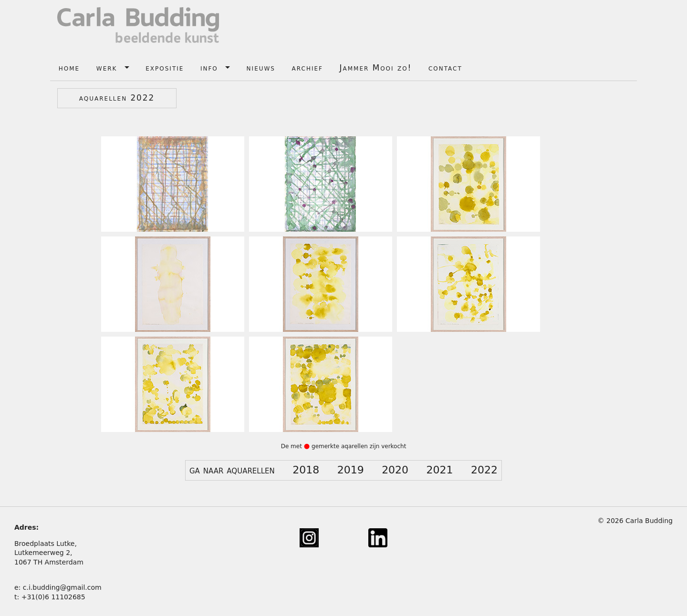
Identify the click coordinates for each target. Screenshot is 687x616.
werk (107, 68)
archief (307, 68)
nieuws (261, 68)
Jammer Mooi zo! (376, 68)
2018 (306, 470)
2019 (351, 470)
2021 (440, 470)
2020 (395, 470)
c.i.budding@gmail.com (62, 587)
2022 (484, 470)
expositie (165, 68)
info (209, 68)
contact (445, 68)
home (69, 68)
